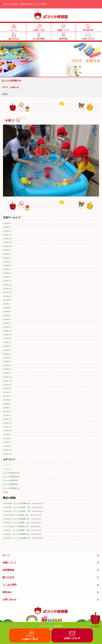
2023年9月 (7, 342)
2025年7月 (7, 258)
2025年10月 (7, 246)
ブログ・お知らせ (10, 87)
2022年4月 (7, 408)
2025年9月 (7, 250)
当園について (51, 563)
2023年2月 (7, 369)
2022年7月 (7, 396)
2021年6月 (7, 446)
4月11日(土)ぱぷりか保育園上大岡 (16, 515)
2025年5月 (7, 266)
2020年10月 (7, 454)
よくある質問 (51, 585)
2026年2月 (7, 231)
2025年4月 (7, 269)
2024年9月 (7, 296)
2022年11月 (7, 381)
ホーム (51, 555)
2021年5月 (7, 450)
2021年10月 (7, 431)
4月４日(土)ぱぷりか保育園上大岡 (16, 526)
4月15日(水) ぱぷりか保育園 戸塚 (17, 511)
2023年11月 (7, 335)
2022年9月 (7, 388)
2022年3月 (7, 412)
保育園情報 (51, 570)
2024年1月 (7, 327)
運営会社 (51, 592)
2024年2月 (7, 323)
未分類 (5, 492)
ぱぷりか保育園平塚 (10, 480)
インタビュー (8, 469)
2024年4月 (7, 316)
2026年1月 (7, 235)
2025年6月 (7, 262)
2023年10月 (7, 338)
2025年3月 (7, 273)
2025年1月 (7, 281)
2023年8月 (7, 346)
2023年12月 (7, 331)
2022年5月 (7, 404)
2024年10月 (7, 292)
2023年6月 (7, 354)
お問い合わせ (51, 600)
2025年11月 (7, 242)
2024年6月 (7, 308)
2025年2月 (7, 277)
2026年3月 (7, 227)
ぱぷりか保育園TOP (11, 81)
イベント (6, 465)
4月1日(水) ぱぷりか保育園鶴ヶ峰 (16, 534)
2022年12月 (7, 377)
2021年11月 (7, 427)
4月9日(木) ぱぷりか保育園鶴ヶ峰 (16, 519)
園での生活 (51, 577)
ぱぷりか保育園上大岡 (11, 473)
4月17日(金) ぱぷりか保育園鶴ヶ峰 (17, 503)
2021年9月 (7, 434)
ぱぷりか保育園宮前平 (11, 477)
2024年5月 (7, 312)
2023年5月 (7, 358)
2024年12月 (7, 285)
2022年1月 (7, 419)
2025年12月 (7, 239)
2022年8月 (7, 392)
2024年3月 (7, 319)
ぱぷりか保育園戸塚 (10, 484)
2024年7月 (7, 304)
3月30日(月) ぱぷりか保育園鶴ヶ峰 (17, 538)
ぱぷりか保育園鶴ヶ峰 (11, 488)
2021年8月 (7, 438)
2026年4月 (7, 223)
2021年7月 (7, 442)
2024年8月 (7, 300)
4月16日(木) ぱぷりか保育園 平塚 (17, 507)
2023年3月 (7, 365)
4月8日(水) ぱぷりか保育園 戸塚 (16, 523)
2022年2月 (7, 415)
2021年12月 (7, 423)
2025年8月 (7, 254)
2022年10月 (7, 385)
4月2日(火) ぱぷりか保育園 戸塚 (16, 530)
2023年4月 (7, 362)
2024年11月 (7, 289)
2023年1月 (7, 373)
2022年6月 (7, 400)
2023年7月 (7, 350)
